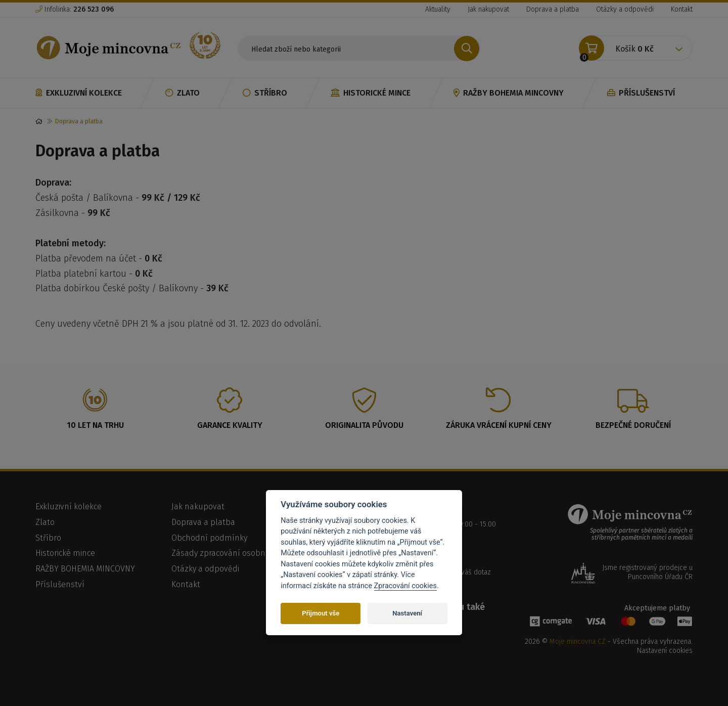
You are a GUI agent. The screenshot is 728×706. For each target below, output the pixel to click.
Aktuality (438, 9)
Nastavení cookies (665, 651)
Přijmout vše (321, 613)
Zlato (183, 93)
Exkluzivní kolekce (79, 93)
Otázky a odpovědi (625, 9)
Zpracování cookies (405, 586)
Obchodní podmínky (209, 538)
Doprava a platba (553, 9)
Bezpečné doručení (633, 425)
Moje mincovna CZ (578, 642)
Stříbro (265, 93)
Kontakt (682, 9)
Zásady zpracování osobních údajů (235, 553)
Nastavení (407, 613)
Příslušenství (641, 93)
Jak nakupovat (488, 9)
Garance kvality (230, 425)
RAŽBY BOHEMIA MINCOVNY (509, 93)
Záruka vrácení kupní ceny (499, 425)
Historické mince (371, 93)
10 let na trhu (95, 425)
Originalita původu (364, 425)
